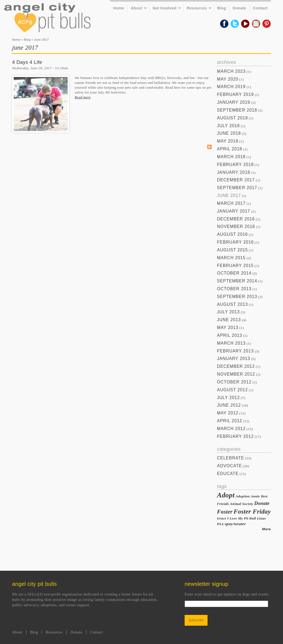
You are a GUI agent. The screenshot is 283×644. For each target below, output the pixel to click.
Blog (222, 8)
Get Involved (165, 8)
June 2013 (229, 320)
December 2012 (236, 366)
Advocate (229, 466)
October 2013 (234, 289)
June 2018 (229, 133)
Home (119, 8)
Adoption (243, 496)
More (266, 529)
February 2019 (235, 94)
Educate (228, 474)
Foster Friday (252, 511)
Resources (197, 8)
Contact (260, 8)
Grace (222, 518)
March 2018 (231, 157)
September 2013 (237, 297)
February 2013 (235, 351)
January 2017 (234, 211)
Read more (83, 97)
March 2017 (231, 203)
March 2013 (231, 343)
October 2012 (234, 382)
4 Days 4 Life (27, 62)
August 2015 (232, 250)
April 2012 (230, 421)
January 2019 (234, 102)
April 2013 (230, 335)
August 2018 (232, 118)
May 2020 (228, 79)
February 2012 (235, 436)
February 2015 (235, 266)
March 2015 (231, 258)
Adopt (226, 495)
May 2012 (228, 413)
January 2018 (234, 172)
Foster (225, 512)
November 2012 (236, 374)
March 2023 (231, 71)
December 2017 (236, 180)
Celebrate (231, 458)
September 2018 (237, 110)
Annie (255, 496)
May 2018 (228, 141)
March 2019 (231, 87)
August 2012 (232, 390)
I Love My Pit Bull (242, 518)
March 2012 (231, 429)
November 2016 (236, 226)
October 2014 (234, 273)
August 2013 (232, 304)
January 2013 (234, 359)
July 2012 (228, 398)
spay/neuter (235, 524)
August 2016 (232, 234)
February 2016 (235, 242)
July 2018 (228, 126)
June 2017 (229, 195)
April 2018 (230, 149)
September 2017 (237, 188)
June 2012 (229, 405)
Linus (261, 518)
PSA (220, 524)
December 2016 (236, 219)
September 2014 (237, 281)
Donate (239, 8)
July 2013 (228, 312)
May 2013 (228, 328)
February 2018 (235, 165)
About (136, 8)
